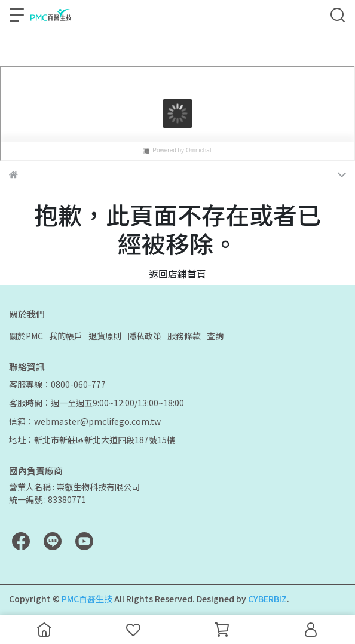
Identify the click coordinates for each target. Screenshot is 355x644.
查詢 (215, 336)
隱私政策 (145, 336)
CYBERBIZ (267, 599)
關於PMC (26, 336)
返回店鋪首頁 (177, 274)
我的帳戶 (66, 336)
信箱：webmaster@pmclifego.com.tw (85, 421)
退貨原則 (105, 336)
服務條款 (184, 336)
